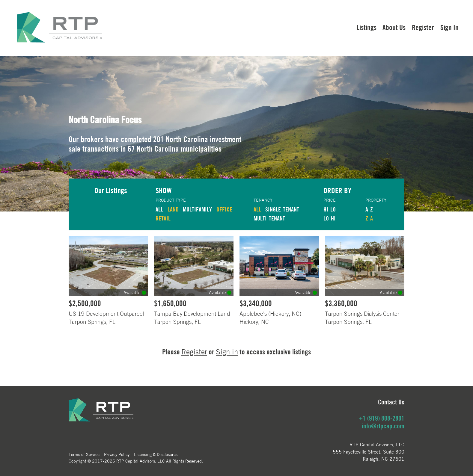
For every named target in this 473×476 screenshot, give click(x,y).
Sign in (227, 352)
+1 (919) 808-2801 (382, 418)
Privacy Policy (117, 454)
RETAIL (163, 218)
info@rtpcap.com (383, 426)
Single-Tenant (282, 209)
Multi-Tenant (269, 218)
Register (423, 27)
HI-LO (330, 209)
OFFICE (224, 209)
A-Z (369, 209)
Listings (367, 27)
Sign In (449, 27)
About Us (394, 27)
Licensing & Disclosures (156, 454)
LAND (173, 209)
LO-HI (330, 218)
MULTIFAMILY (197, 209)
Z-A (369, 218)
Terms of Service (84, 454)
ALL (159, 209)
